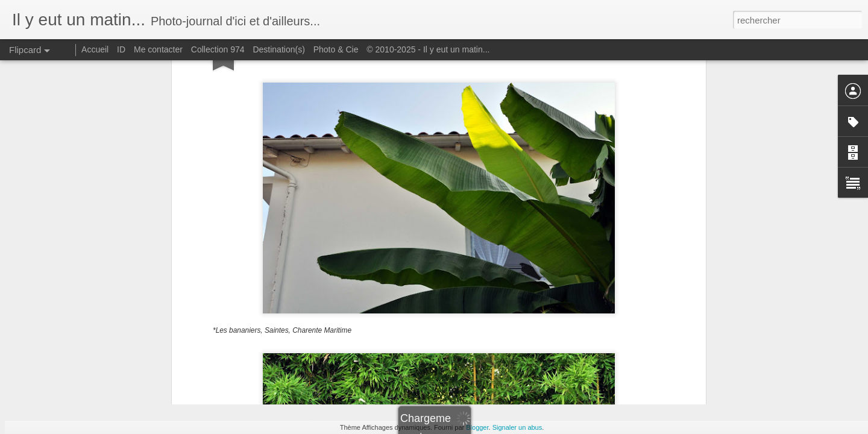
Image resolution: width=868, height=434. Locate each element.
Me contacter (158, 49)
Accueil (95, 49)
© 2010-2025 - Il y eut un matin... (428, 49)
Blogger (477, 427)
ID (121, 49)
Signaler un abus (517, 427)
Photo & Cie (336, 49)
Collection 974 (218, 49)
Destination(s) (278, 49)
